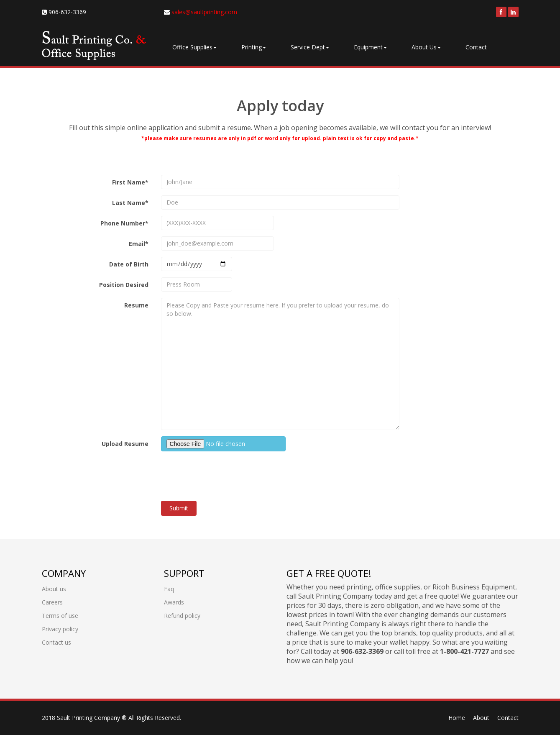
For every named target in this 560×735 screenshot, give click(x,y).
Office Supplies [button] (194, 47)
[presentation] (225, 474)
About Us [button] (426, 47)
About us (54, 589)
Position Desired (124, 285)
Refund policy (182, 616)
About (481, 718)
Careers (52, 602)
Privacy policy (60, 629)
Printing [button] (254, 47)
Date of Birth (129, 264)
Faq (169, 589)
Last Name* (130, 203)
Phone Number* (124, 223)
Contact (476, 47)
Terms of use (60, 616)
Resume (136, 305)
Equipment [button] (370, 47)
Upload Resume (125, 444)
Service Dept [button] (310, 47)
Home (457, 718)
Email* (139, 244)
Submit (179, 508)
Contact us (56, 642)
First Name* (130, 182)
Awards (174, 602)
